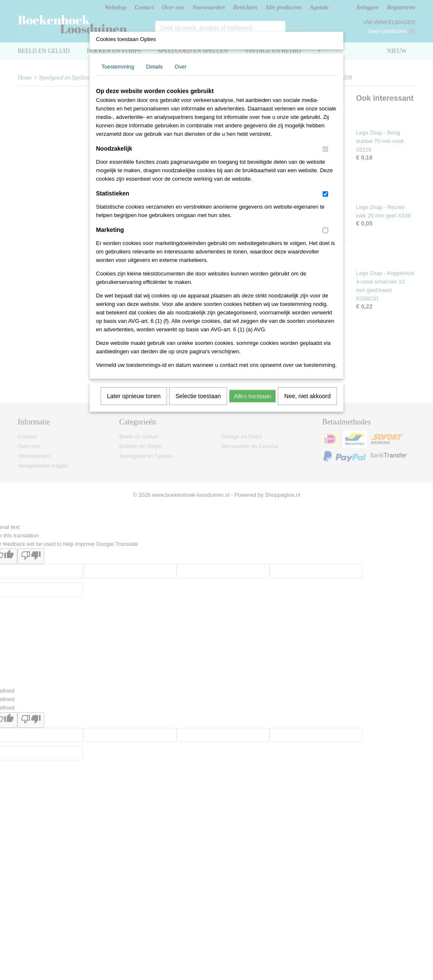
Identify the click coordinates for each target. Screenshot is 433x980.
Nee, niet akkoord (307, 396)
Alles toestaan (252, 396)
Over (181, 67)
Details (154, 67)
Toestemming (118, 67)
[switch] (325, 149)
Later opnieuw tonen (134, 396)
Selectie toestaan (198, 396)
